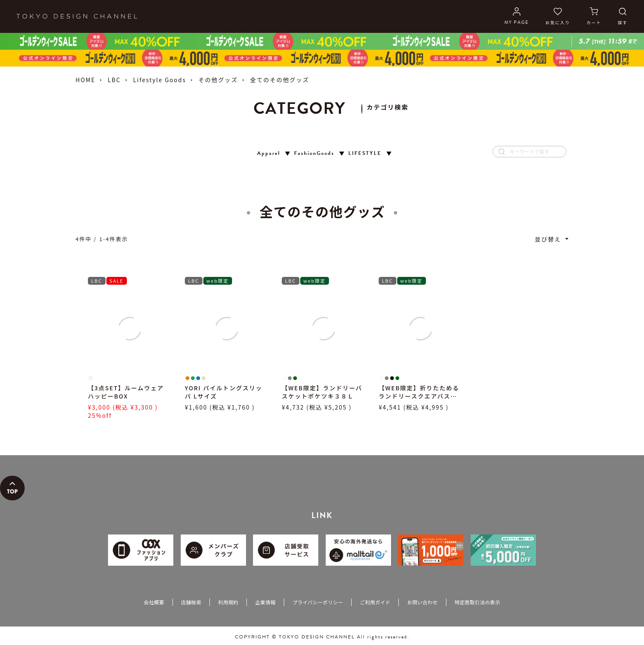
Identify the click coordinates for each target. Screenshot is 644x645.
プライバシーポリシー (318, 602)
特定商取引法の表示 (477, 602)
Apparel (269, 153)
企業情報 (265, 602)
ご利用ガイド (375, 602)
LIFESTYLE (365, 153)
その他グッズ (218, 80)
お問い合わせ (422, 602)
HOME (85, 80)
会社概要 (154, 602)
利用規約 (228, 602)
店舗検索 (191, 602)
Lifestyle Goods (160, 80)
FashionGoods (314, 153)
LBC (114, 80)
